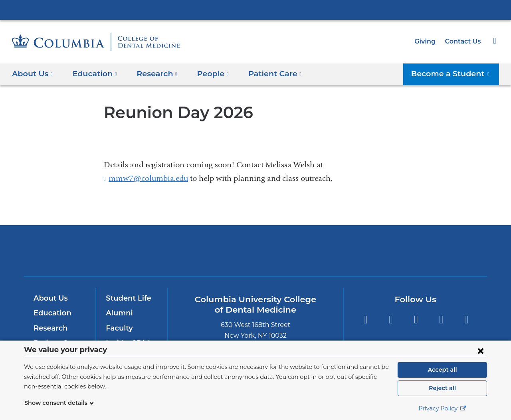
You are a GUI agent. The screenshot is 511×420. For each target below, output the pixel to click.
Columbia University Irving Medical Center (255, 10)
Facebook (365, 320)
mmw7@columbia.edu (148, 178)
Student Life (127, 298)
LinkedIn (466, 320)
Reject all (442, 388)
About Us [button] (33, 73)
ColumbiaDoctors (371, 250)
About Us (50, 298)
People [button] (205, 73)
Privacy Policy (442, 408)
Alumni (118, 313)
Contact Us (464, 41)
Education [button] (92, 73)
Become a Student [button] (455, 73)
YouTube (441, 320)
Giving (428, 41)
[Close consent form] (481, 351)
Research (50, 328)
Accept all (442, 370)
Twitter (391, 320)
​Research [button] (152, 73)
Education (51, 313)
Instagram (416, 320)
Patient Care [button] (264, 73)
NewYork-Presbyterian (256, 256)
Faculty (118, 328)
